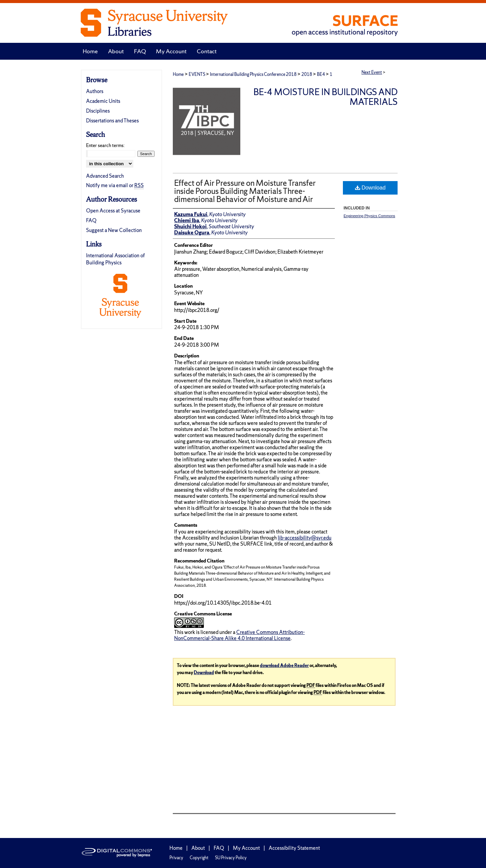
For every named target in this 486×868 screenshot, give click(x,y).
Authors (95, 91)
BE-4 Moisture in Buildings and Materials (326, 97)
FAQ (91, 220)
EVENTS (197, 74)
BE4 (321, 74)
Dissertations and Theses (112, 121)
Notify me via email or (115, 185)
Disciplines (98, 111)
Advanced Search (105, 176)
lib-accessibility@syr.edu (305, 538)
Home (178, 74)
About (198, 848)
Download (370, 188)
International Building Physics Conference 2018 (254, 74)
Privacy (176, 858)
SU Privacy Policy (231, 858)
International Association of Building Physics (115, 259)
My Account (246, 848)
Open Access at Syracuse (113, 211)
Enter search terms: (105, 145)
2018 (307, 74)
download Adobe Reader (284, 666)
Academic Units (103, 101)
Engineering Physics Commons (369, 216)
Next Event (372, 72)
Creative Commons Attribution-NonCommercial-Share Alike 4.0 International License (239, 635)
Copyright (199, 858)
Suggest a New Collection (114, 230)
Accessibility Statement (294, 848)
